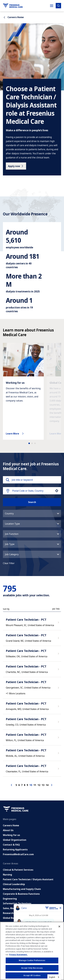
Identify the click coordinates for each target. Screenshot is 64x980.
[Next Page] (52, 777)
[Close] (59, 926)
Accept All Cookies (32, 975)
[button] (57, 483)
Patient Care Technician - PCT (26, 611)
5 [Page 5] (16, 777)
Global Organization (15, 832)
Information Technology (17, 895)
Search (32, 494)
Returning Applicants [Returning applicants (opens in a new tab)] (15, 841)
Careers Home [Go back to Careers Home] (13, 17)
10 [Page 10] (31, 777)
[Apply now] (16, 166)
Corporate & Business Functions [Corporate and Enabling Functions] (21, 886)
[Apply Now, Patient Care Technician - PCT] (59, 615)
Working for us (11, 827)
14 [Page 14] (47, 777)
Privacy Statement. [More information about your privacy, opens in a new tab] (18, 954)
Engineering (10, 890)
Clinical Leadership (14, 876)
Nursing (7, 866)
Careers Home (11, 817)
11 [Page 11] (35, 777)
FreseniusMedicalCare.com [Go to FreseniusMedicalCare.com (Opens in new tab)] (18, 846)
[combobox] (33, 483)
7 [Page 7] (22, 777)
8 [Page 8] (25, 777)
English (52, 977)
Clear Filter (9, 555)
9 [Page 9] (27, 777)
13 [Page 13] (43, 777)
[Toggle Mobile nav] (52, 6)
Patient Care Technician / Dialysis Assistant (28, 871)
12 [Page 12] (39, 777)
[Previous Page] (12, 777)
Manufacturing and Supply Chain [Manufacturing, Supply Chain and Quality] (22, 881)
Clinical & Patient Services (18, 862)
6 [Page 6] (19, 777)
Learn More (15, 425)
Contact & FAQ (11, 836)
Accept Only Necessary (32, 968)
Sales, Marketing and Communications (25, 900)
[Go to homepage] (13, 6)
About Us (8, 822)
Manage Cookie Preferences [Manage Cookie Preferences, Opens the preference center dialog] (32, 960)
